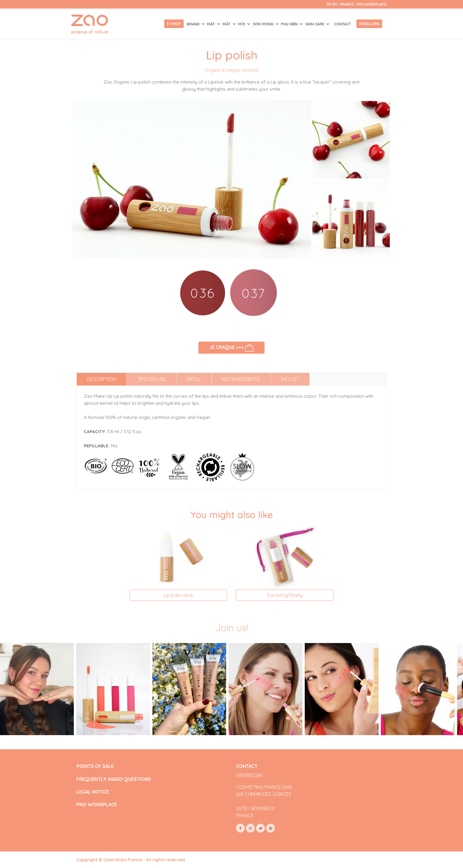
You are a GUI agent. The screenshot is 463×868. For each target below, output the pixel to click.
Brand (194, 24)
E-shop (174, 24)
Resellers (369, 24)
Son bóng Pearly (285, 595)
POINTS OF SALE (95, 766)
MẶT (212, 24)
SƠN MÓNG (264, 24)
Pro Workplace (372, 4)
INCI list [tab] (290, 379)
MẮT (227, 24)
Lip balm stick (178, 595)
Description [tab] (102, 379)
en (335, 4)
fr (329, 4)
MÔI (242, 24)
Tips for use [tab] (152, 379)
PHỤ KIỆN (290, 24)
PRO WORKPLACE (97, 805)
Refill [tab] (194, 379)
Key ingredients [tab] (241, 379)
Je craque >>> (232, 348)
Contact (343, 24)
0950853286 (249, 775)
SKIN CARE (315, 24)
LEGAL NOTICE (93, 792)
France (347, 4)
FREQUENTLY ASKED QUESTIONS (114, 779)
